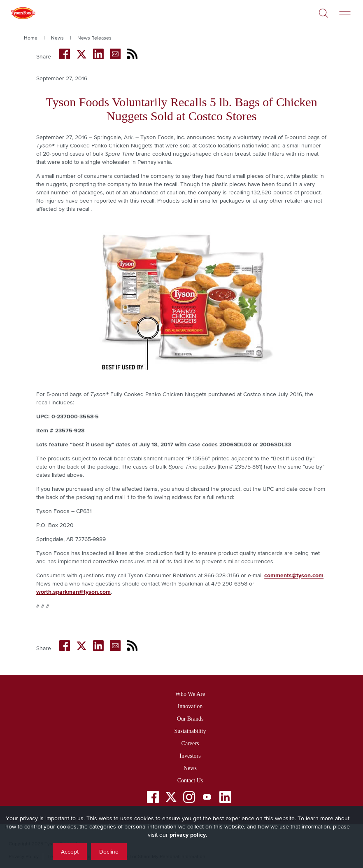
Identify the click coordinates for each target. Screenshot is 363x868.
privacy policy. (188, 835)
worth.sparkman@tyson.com (73, 592)
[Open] (323, 10)
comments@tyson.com (294, 575)
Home (31, 38)
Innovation (190, 706)
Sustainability (190, 731)
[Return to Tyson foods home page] (23, 14)
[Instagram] (189, 799)
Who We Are (190, 694)
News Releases (94, 38)
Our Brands (190, 719)
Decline (109, 852)
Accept (70, 852)
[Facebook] (153, 799)
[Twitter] (171, 797)
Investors (190, 756)
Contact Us (190, 780)
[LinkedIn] (225, 799)
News (57, 38)
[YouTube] (207, 799)
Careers (190, 743)
